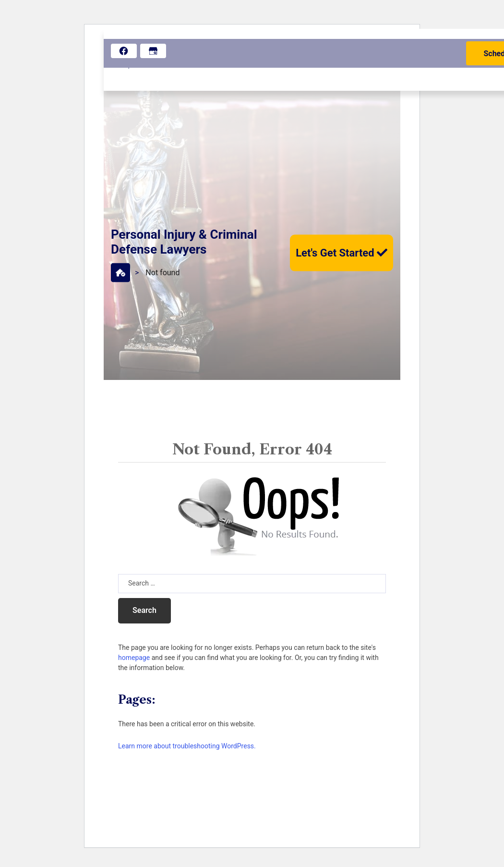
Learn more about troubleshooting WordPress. (187, 746)
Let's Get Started (342, 252)
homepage (134, 658)
